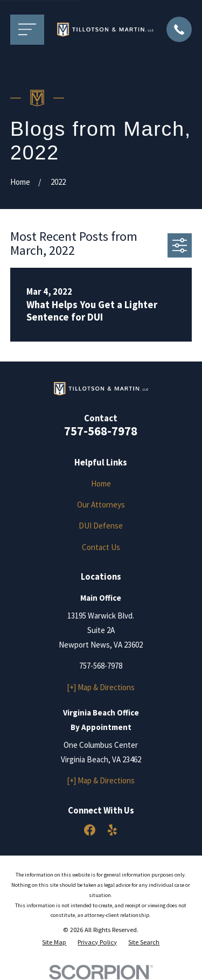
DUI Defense (101, 526)
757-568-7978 (101, 431)
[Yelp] (112, 830)
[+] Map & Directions (101, 687)
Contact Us (101, 547)
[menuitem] (54, 943)
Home (101, 484)
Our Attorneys (101, 505)
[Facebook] (90, 830)
